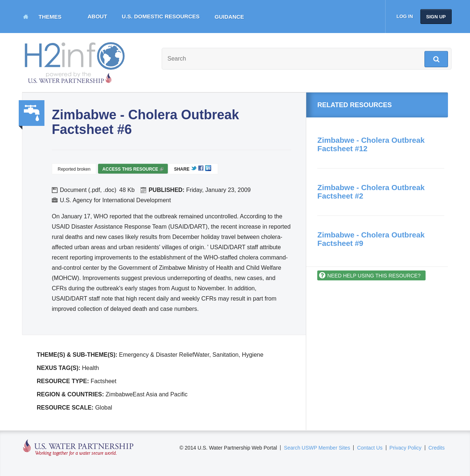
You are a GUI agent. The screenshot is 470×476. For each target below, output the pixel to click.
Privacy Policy (406, 448)
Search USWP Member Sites (317, 448)
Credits (437, 448)
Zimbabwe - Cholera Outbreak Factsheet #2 (371, 192)
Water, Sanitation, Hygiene (32, 113)
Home (26, 17)
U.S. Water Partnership (78, 448)
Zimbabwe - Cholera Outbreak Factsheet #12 (371, 144)
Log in (405, 16)
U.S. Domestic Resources (161, 16)
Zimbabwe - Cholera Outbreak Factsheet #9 (371, 239)
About (97, 16)
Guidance (229, 17)
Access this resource (133, 170)
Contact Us (370, 448)
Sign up (436, 17)
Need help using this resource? (374, 276)
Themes (50, 17)
